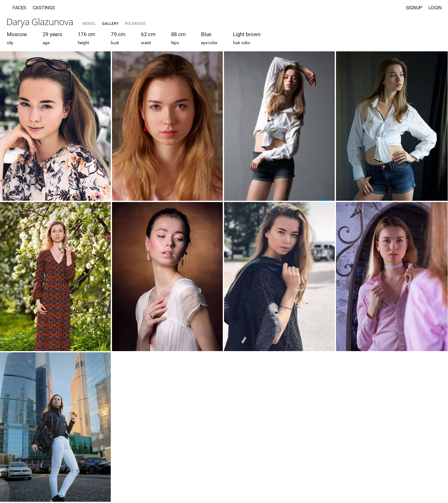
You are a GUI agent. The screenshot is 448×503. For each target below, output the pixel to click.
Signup (414, 8)
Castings (44, 8)
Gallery (110, 24)
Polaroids (135, 24)
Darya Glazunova (40, 22)
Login (435, 8)
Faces (19, 8)
